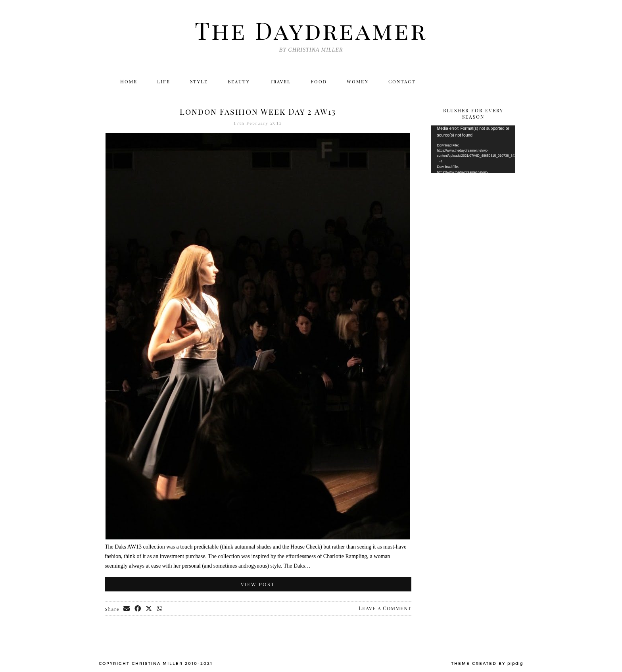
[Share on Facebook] (138, 609)
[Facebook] (474, 81)
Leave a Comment (385, 608)
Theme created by (487, 664)
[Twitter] (440, 81)
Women (358, 81)
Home (129, 81)
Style (199, 81)
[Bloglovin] (491, 81)
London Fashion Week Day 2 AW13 (258, 111)
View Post (258, 584)
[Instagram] (457, 81)
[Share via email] (127, 609)
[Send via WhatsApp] (160, 609)
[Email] (508, 81)
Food (319, 81)
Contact (402, 81)
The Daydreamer (311, 30)
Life (164, 81)
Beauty (239, 81)
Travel (280, 81)
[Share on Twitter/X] (149, 609)
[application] (473, 149)
